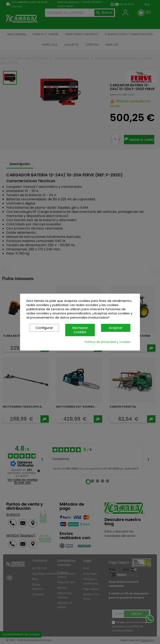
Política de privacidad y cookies (108, 342)
